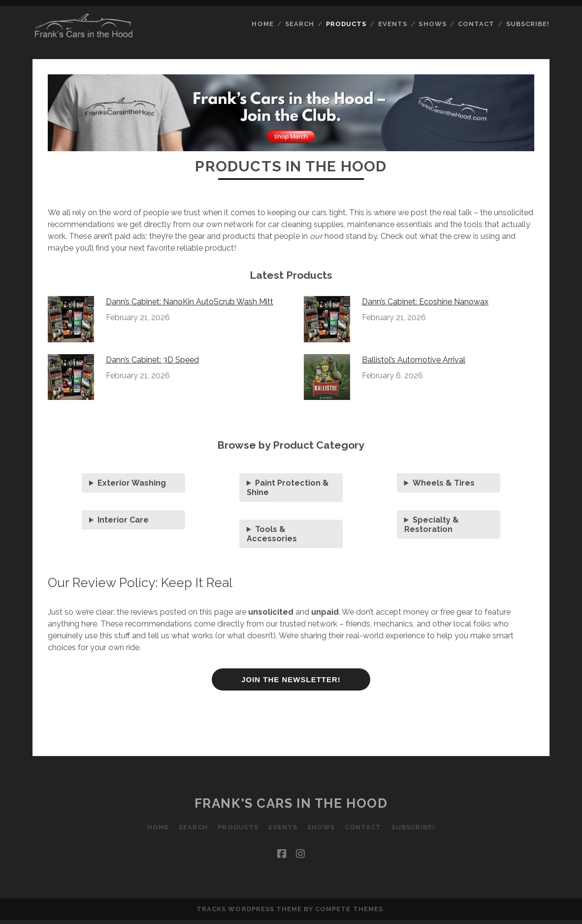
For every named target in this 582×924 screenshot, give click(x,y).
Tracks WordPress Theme (249, 909)
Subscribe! (528, 24)
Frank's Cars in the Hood (291, 803)
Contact (476, 24)
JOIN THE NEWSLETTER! (291, 679)
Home (262, 24)
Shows (432, 24)
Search (300, 24)
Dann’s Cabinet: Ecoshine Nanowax (425, 302)
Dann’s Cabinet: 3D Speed (152, 360)
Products (346, 24)
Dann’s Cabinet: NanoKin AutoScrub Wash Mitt (190, 302)
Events (393, 24)
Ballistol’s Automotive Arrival (414, 360)
